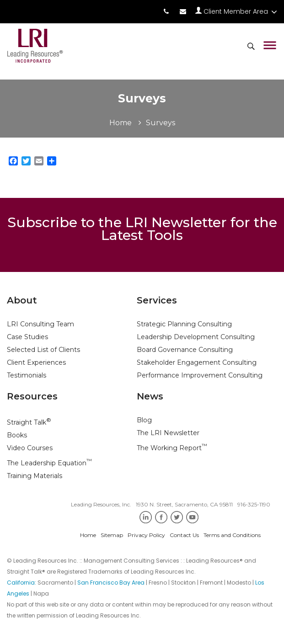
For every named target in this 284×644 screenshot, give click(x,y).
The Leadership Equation (49, 463)
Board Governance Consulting (185, 350)
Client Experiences (36, 362)
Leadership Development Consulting (196, 337)
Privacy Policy (146, 535)
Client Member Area (236, 11)
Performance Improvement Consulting (200, 375)
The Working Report (172, 448)
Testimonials (27, 375)
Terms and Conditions (232, 535)
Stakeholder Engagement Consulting (197, 362)
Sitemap (112, 535)
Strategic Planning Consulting (184, 324)
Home (121, 123)
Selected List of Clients (43, 350)
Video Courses (30, 448)
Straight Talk (29, 422)
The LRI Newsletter (168, 433)
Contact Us (184, 535)
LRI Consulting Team (40, 324)
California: (22, 583)
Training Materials (35, 476)
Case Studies (27, 337)
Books (17, 435)
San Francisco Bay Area (111, 583)
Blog (144, 420)
